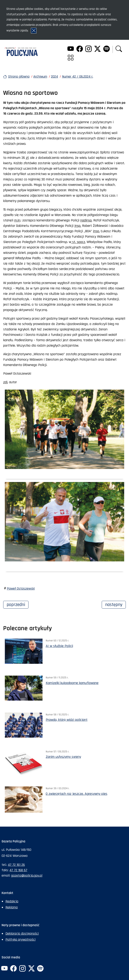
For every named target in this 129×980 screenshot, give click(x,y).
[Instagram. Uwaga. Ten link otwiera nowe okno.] (88, 49)
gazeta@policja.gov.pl (27, 875)
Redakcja (12, 901)
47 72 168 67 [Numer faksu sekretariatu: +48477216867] (18, 870)
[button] (119, 49)
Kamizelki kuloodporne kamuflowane (72, 683)
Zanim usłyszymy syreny (63, 757)
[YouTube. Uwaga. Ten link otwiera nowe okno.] (71, 49)
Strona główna (19, 76)
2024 (54, 76)
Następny (115, 604)
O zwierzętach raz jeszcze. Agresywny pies (77, 794)
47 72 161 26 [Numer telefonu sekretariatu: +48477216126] (16, 865)
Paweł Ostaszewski (21, 588)
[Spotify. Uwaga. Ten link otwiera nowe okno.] (107, 49)
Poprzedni (18, 604)
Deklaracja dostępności (22, 933)
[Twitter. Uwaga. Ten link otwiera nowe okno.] (98, 49)
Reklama (12, 907)
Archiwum (40, 76)
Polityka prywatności (20, 939)
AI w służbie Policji (59, 646)
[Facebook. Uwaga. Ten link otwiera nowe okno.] (79, 49)
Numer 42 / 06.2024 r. (78, 76)
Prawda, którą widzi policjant (67, 720)
